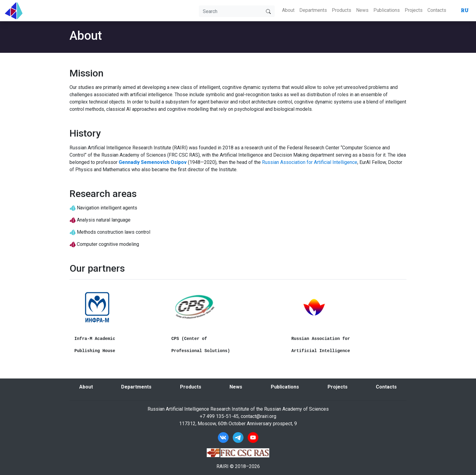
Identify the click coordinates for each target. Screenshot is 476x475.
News (362, 10)
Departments (313, 10)
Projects (414, 10)
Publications (387, 10)
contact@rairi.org (258, 416)
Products (342, 10)
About (288, 10)
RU (465, 10)
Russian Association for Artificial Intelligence (310, 162)
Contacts (437, 10)
